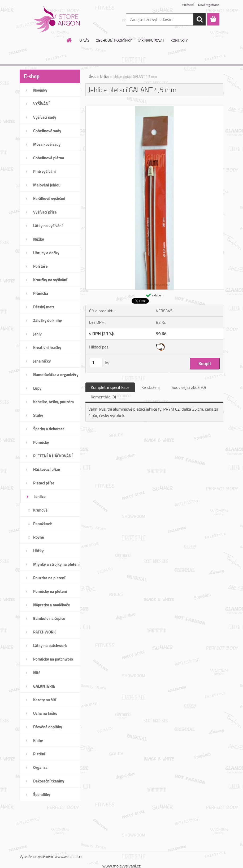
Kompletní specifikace (110, 387)
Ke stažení (151, 387)
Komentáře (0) (103, 397)
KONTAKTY (179, 40)
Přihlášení (187, 5)
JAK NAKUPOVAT (151, 40)
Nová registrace (209, 5)
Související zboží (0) (189, 387)
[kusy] (96, 362)
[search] (199, 19)
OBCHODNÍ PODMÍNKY (114, 40)
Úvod (93, 76)
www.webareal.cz (69, 856)
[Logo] (56, 20)
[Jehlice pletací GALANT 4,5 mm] (154, 108)
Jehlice (104, 76)
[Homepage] (70, 40)
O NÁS (84, 40)
